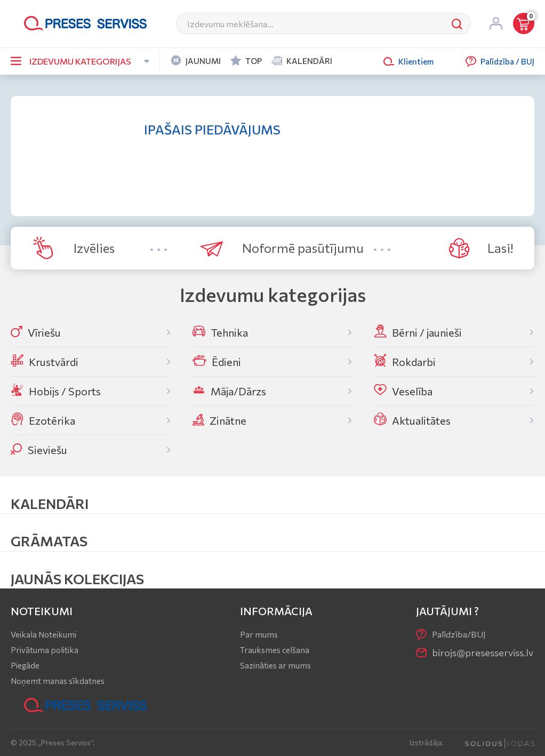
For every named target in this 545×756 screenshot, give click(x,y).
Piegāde (25, 665)
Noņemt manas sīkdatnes (58, 681)
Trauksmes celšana (275, 650)
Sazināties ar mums (275, 665)
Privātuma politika (45, 650)
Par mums (259, 634)
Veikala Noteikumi (43, 634)
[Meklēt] (310, 23)
